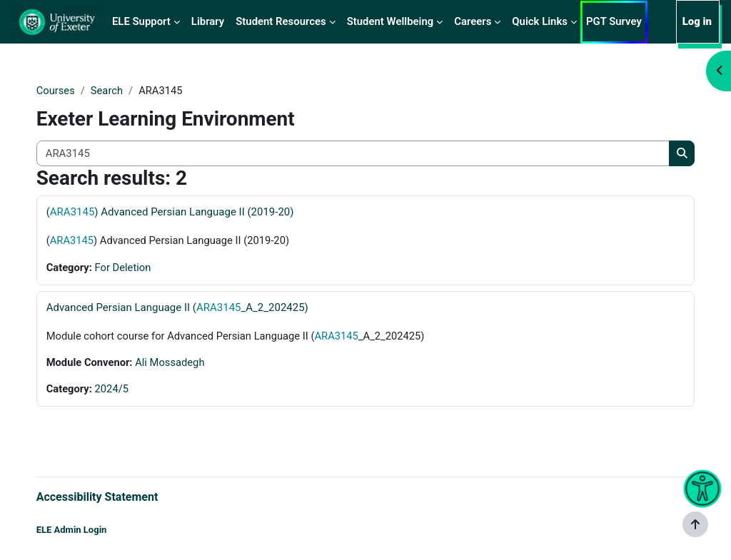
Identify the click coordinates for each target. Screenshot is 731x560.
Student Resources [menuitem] (281, 21)
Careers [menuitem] (473, 21)
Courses (70, 91)
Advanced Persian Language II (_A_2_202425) (192, 308)
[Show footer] (695, 524)
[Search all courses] (353, 153)
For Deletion (138, 268)
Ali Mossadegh (186, 363)
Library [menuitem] (208, 21)
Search (122, 91)
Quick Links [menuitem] (540, 21)
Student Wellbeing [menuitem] (390, 21)
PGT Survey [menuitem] (614, 21)
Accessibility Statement (112, 497)
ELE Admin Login (86, 530)
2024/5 (127, 390)
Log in (697, 21)
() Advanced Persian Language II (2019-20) (185, 213)
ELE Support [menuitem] (141, 21)
